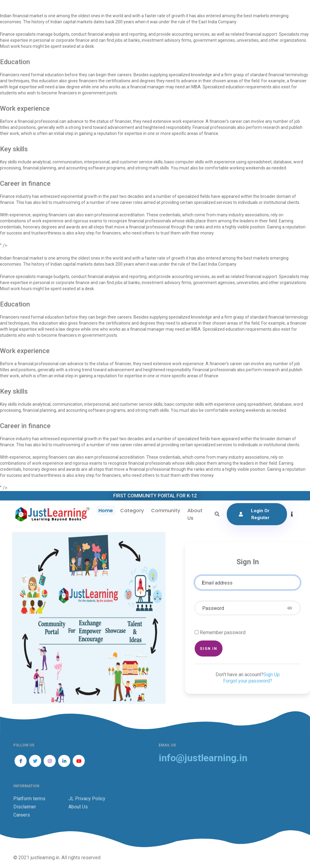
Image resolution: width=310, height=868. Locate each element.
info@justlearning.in (203, 758)
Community (166, 511)
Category (132, 511)
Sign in (208, 649)
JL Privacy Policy (87, 799)
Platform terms (29, 799)
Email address (217, 583)
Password (213, 608)
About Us (195, 514)
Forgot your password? (248, 681)
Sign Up (272, 675)
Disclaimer (25, 807)
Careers (22, 815)
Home (106, 511)
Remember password (223, 632)
